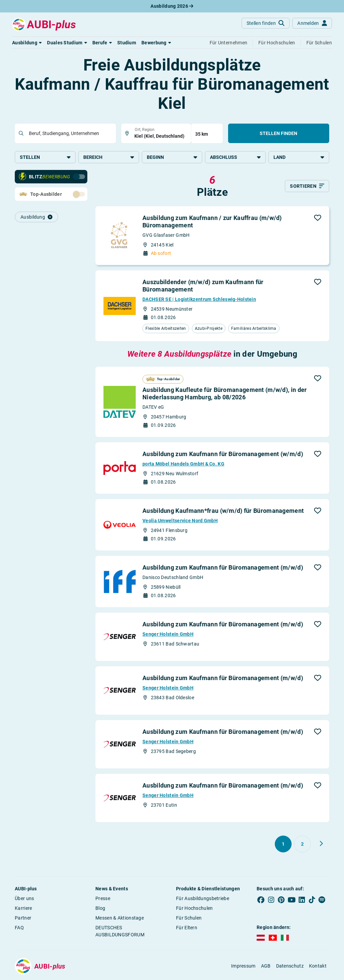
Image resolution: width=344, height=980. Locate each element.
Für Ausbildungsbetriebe (203, 898)
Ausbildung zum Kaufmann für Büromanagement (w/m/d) (223, 454)
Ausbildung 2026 (172, 6)
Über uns (24, 898)
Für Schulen (189, 918)
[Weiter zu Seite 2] (321, 844)
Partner (23, 918)
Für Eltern (187, 928)
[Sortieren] (307, 186)
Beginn (172, 157)
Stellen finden (278, 133)
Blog (100, 908)
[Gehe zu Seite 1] (283, 844)
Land (299, 157)
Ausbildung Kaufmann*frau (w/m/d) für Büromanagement (223, 511)
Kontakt (318, 966)
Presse (103, 898)
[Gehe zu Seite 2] (302, 844)
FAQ (19, 928)
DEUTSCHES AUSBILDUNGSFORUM (120, 931)
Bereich (109, 157)
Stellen (45, 157)
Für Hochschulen (195, 908)
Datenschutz (290, 966)
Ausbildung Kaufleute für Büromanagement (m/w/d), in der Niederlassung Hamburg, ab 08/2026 (225, 393)
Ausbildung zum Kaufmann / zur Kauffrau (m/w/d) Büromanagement (212, 221)
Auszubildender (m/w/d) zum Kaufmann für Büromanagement (203, 286)
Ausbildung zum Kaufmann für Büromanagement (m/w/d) (223, 567)
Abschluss (235, 157)
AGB (266, 966)
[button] (27, 43)
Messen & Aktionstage (120, 918)
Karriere (23, 908)
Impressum (243, 966)
